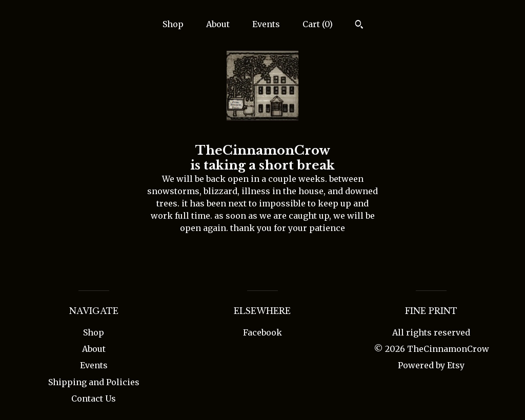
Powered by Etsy (431, 365)
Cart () (318, 24)
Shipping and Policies (94, 382)
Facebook (262, 332)
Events (266, 24)
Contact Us (94, 398)
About (218, 24)
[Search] (359, 26)
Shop (173, 24)
